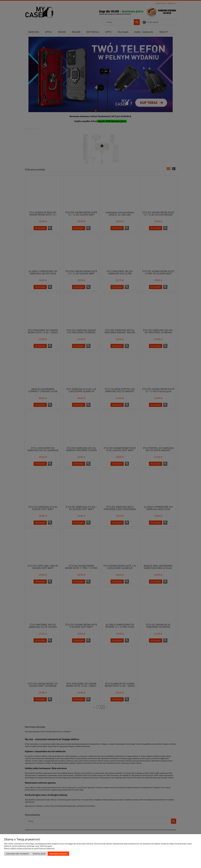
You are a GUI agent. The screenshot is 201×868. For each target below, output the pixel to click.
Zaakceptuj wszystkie (58, 854)
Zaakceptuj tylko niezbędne (17, 854)
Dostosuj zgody (39, 854)
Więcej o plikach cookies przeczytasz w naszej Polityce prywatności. (29, 848)
